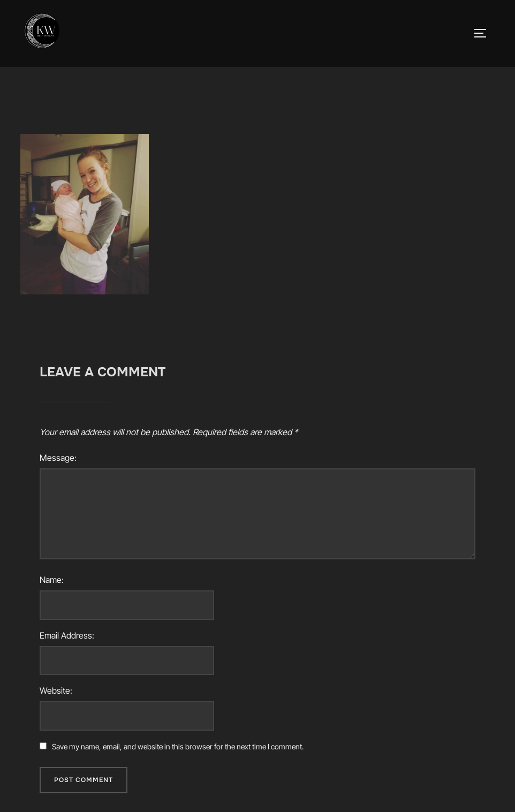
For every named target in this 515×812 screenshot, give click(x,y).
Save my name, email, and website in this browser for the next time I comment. (178, 746)
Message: (58, 458)
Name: (52, 580)
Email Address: (67, 635)
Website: (56, 690)
